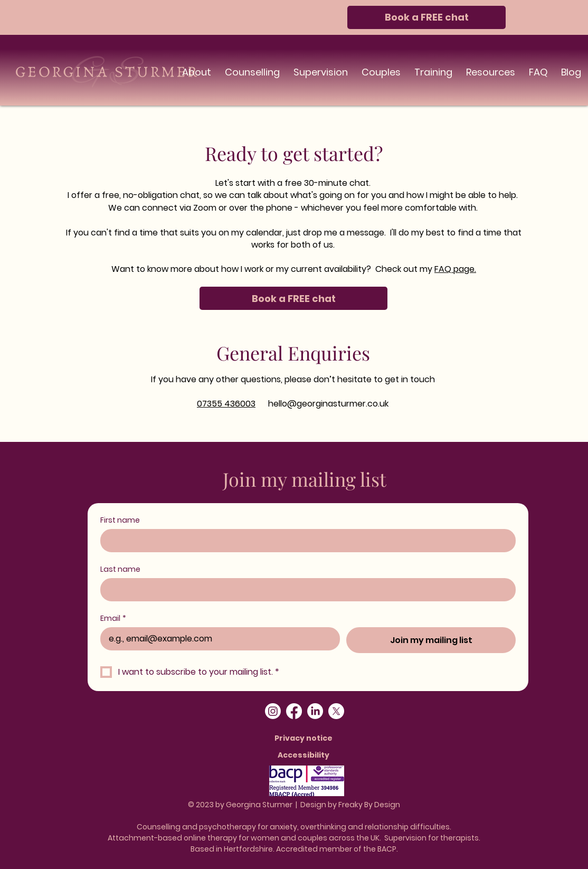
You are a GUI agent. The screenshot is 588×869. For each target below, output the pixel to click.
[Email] (217, 639)
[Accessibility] (305, 755)
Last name (120, 569)
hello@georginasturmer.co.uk (328, 404)
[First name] (305, 541)
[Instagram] (273, 711)
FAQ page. (455, 269)
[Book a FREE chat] (426, 17)
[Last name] (305, 590)
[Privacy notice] (305, 738)
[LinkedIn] (315, 711)
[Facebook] (294, 711)
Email (113, 618)
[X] (336, 711)
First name (120, 520)
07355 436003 (226, 404)
